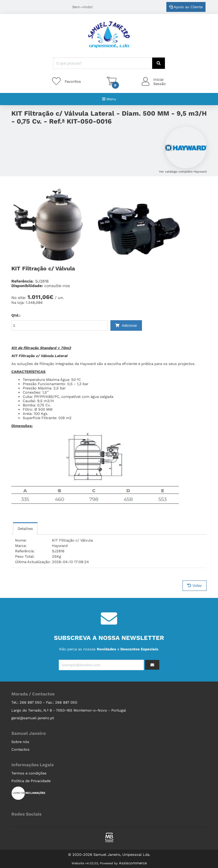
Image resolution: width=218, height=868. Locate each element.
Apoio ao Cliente (186, 7)
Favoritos (73, 81)
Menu (109, 99)
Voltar (195, 586)
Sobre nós (20, 742)
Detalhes (25, 529)
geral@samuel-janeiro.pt (33, 718)
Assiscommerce (133, 863)
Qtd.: (16, 315)
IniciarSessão (160, 82)
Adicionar (126, 325)
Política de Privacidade (31, 781)
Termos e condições (29, 773)
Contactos (20, 749)
